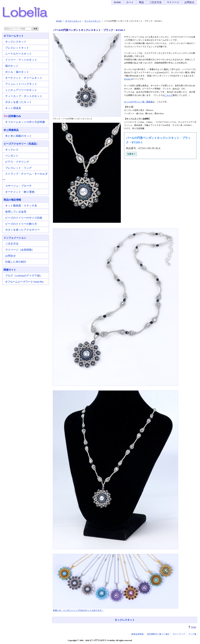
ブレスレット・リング (18, 168)
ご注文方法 (155, 2)
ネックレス (12, 150)
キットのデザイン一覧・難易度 (138, 102)
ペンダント (12, 156)
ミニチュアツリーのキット (21, 90)
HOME (117, 2)
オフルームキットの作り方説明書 (25, 122)
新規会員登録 (137, 634)
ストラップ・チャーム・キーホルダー (25, 177)
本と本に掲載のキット (18, 136)
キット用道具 (13, 108)
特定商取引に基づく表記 (158, 634)
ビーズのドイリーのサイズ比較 (24, 218)
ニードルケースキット (18, 54)
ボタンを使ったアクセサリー (22, 230)
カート (130, 2)
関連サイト (10, 270)
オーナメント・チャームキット (24, 78)
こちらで (169, 95)
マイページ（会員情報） (20, 250)
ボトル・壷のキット (17, 72)
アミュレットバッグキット (21, 84)
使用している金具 (16, 212)
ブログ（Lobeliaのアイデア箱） (24, 276)
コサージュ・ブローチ (18, 186)
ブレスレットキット (17, 48)
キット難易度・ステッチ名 (21, 206)
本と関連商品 (11, 130)
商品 (141, 2)
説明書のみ (12, 116)
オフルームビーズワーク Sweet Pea (24, 282)
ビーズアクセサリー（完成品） (21, 144)
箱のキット (12, 66)
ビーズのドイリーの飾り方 (21, 224)
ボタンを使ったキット (18, 102)
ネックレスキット (125, 620)
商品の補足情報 (12, 200)
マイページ (173, 2)
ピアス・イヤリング (17, 162)
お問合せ (189, 2)
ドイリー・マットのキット (21, 60)
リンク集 (192, 634)
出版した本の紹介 (16, 262)
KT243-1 (128, 79)
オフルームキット (14, 36)
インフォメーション (15, 238)
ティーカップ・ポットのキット (24, 96)
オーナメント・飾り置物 (20, 192)
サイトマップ (179, 634)
